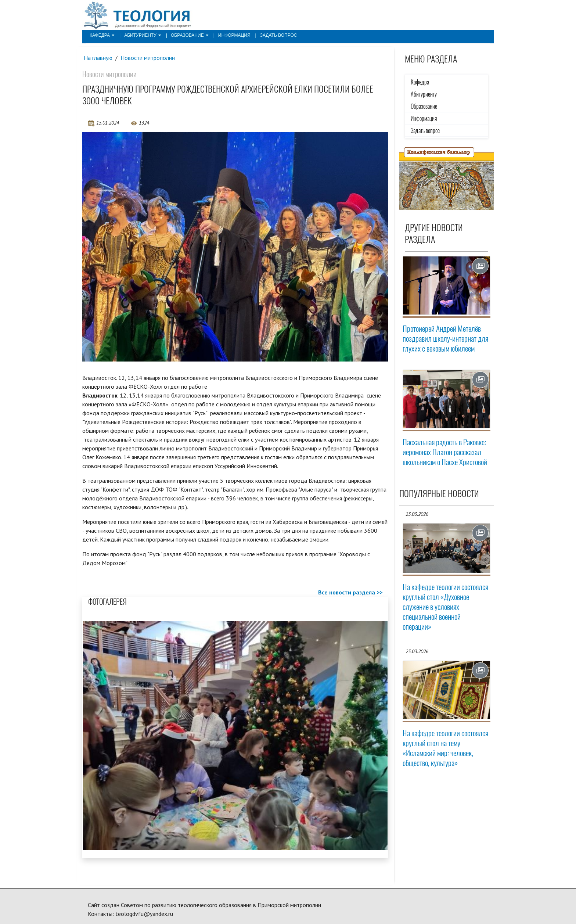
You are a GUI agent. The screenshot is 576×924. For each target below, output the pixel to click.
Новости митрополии (148, 58)
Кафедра (102, 35)
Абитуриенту (143, 35)
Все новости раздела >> (350, 592)
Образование (190, 35)
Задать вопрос (279, 35)
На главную (98, 58)
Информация (234, 35)
